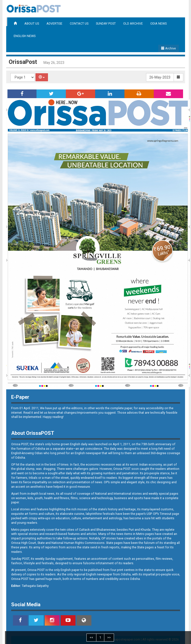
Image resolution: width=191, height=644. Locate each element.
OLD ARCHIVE (133, 23)
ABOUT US (32, 23)
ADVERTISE (54, 23)
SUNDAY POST (106, 23)
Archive (169, 48)
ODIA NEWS (158, 23)
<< (91, 637)
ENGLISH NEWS (25, 36)
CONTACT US (79, 23)
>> (109, 637)
